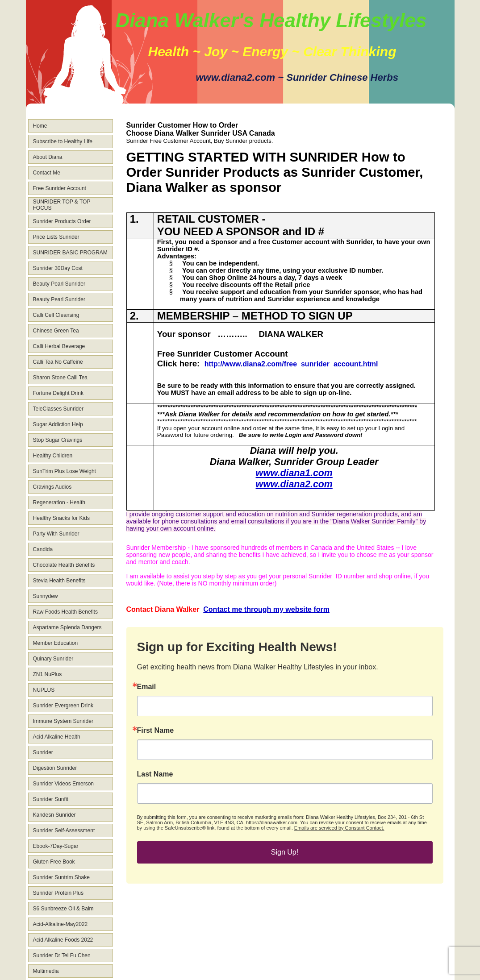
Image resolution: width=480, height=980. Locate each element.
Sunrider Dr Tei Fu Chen (62, 955)
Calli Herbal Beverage (59, 346)
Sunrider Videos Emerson (64, 784)
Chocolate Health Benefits (64, 565)
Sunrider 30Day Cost (58, 268)
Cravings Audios (52, 487)
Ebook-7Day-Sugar (56, 846)
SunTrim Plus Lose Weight (65, 471)
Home (40, 126)
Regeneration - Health (59, 502)
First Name (156, 731)
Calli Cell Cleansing (56, 315)
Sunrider (43, 752)
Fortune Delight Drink (58, 393)
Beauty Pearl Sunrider (59, 284)
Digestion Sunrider (55, 768)
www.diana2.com (294, 484)
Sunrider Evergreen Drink (63, 706)
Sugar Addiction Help (58, 424)
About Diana (48, 157)
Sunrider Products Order (62, 221)
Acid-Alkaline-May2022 (61, 924)
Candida (43, 549)
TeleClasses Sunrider (58, 409)
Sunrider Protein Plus (58, 893)
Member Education (56, 643)
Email (147, 687)
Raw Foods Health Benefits (65, 612)
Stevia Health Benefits (59, 581)
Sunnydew (46, 596)
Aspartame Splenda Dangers (67, 627)
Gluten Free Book (54, 862)
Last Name (155, 774)
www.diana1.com (294, 473)
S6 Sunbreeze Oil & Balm (63, 909)
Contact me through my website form (266, 609)
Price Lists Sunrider (56, 237)
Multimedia (46, 971)
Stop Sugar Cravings (58, 440)
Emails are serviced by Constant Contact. (339, 828)
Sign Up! (285, 852)
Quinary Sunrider (53, 659)
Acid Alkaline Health (57, 737)
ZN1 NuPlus (48, 674)
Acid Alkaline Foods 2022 (63, 940)
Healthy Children (53, 456)
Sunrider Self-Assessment (64, 831)
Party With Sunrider (56, 534)
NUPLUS (44, 690)
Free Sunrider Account (60, 188)
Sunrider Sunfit (51, 799)
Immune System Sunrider (63, 721)
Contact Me (47, 173)
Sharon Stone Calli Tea (61, 378)
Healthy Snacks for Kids (61, 518)
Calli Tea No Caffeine (58, 362)
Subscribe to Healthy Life (63, 141)
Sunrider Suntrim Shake (61, 877)
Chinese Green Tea (56, 331)
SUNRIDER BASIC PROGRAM (70, 253)
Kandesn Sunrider (54, 815)
